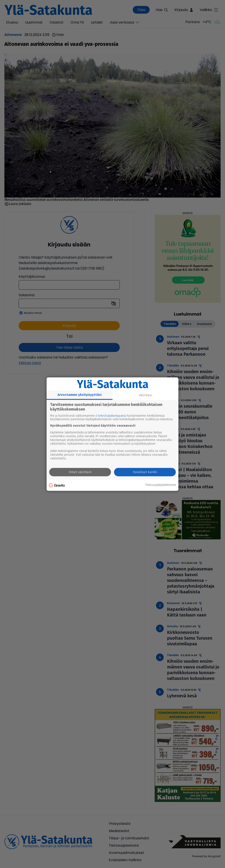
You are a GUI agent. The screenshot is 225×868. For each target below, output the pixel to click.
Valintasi (146, 395)
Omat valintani (80, 472)
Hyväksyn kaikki (145, 472)
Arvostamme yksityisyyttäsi (80, 395)
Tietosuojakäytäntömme (161, 485)
